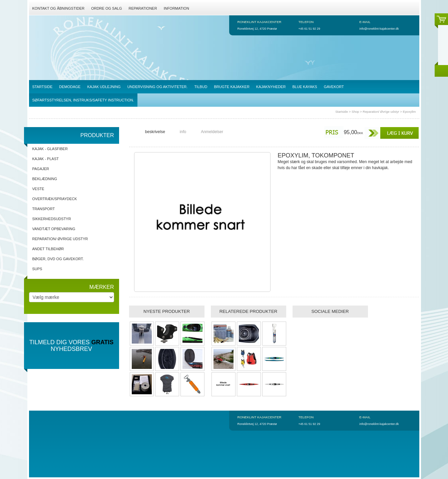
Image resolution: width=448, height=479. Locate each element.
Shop (355, 112)
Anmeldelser (212, 132)
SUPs (37, 269)
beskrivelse (155, 132)
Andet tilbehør (48, 249)
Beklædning (45, 179)
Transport (44, 209)
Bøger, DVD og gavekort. (58, 259)
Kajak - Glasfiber (50, 149)
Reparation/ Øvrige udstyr (381, 112)
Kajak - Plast (46, 159)
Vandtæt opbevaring (54, 229)
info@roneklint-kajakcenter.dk (379, 29)
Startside (342, 112)
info (183, 132)
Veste (38, 189)
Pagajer (41, 169)
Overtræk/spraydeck (55, 199)
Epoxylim (409, 112)
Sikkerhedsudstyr (52, 219)
